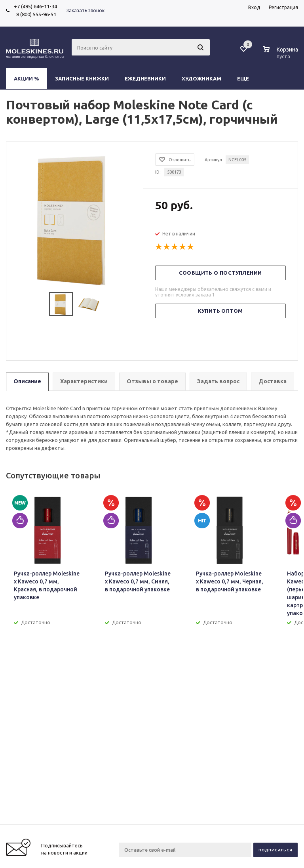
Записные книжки (82, 78)
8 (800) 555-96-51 (35, 14)
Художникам (201, 78)
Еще (247, 78)
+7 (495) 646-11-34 (35, 6)
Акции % (27, 78)
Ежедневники (145, 78)
